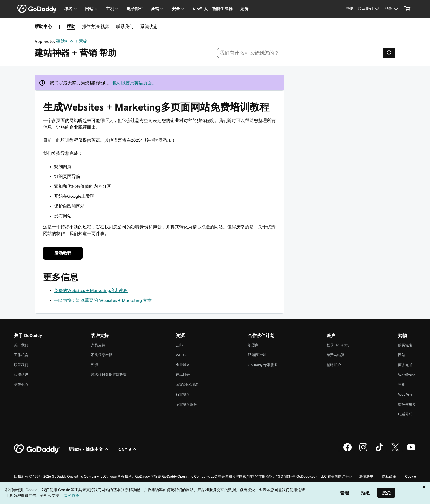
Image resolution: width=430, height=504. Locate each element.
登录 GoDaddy (338, 345)
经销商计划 (257, 355)
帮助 (71, 26)
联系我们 (125, 26)
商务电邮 (405, 365)
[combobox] (300, 53)
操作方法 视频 (96, 26)
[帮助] (350, 9)
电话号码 (405, 414)
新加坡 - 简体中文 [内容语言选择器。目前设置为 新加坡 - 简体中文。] (89, 449)
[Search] (389, 53)
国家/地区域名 (187, 385)
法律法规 (21, 375)
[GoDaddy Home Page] (37, 449)
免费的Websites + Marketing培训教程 (91, 290)
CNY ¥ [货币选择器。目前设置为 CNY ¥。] (128, 449)
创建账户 (334, 365)
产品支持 (98, 345)
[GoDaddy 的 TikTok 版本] (379, 451)
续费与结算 (336, 355)
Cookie (411, 476)
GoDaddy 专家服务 (263, 365)
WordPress (407, 375)
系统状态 (149, 26)
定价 (244, 9)
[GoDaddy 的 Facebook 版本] (347, 451)
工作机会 (21, 355)
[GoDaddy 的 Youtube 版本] (411, 451)
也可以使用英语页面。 (134, 83)
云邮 (179, 345)
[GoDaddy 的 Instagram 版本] (363, 451)
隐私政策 (389, 476)
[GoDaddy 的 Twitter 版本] (395, 451)
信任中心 (21, 385)
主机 (402, 385)
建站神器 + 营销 (72, 41)
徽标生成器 (407, 404)
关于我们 (21, 345)
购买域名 (405, 345)
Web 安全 (406, 394)
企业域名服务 (186, 404)
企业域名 (183, 365)
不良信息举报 (102, 355)
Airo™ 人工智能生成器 (213, 9)
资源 (95, 365)
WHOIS (182, 355)
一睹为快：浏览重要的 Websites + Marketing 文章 (103, 300)
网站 (402, 355)
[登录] (392, 9)
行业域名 (183, 394)
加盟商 (253, 345)
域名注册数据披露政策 (109, 375)
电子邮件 (135, 9)
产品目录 (183, 375)
